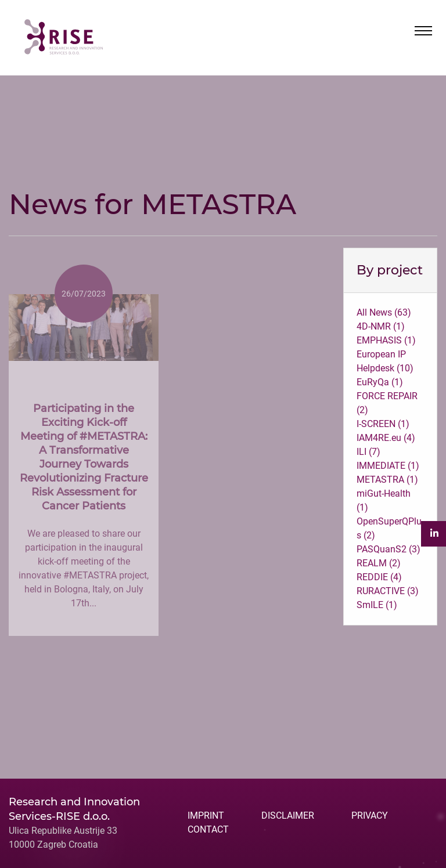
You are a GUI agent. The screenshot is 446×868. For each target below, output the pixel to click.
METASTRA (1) (387, 480)
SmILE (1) (377, 605)
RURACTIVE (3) (388, 591)
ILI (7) (368, 452)
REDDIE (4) (379, 577)
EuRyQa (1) (380, 382)
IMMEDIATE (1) (388, 466)
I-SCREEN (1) (383, 424)
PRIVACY (370, 815)
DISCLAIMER (288, 815)
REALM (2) (379, 563)
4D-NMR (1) (381, 326)
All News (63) (384, 312)
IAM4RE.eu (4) (386, 438)
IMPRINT (206, 815)
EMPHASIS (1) (386, 340)
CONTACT (208, 829)
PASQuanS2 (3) (389, 549)
